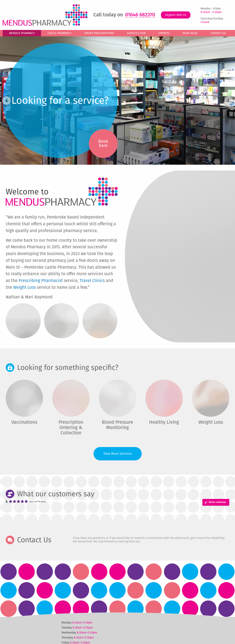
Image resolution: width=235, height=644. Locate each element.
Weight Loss (25, 287)
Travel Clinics (92, 281)
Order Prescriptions (99, 33)
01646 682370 (140, 15)
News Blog (190, 33)
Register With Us (176, 15)
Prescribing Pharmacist (41, 281)
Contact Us (218, 33)
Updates (164, 33)
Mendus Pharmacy (22, 33)
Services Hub (136, 33)
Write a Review (215, 502)
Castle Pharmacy (59, 33)
